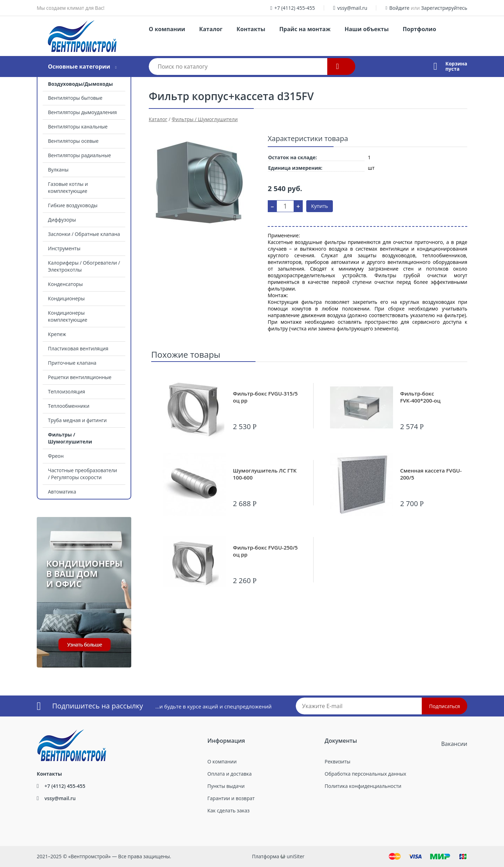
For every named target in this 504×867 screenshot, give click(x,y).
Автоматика (62, 492)
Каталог (211, 29)
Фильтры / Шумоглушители (70, 438)
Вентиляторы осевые (73, 141)
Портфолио (419, 29)
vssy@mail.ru (352, 8)
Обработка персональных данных (366, 774)
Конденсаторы (65, 284)
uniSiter (296, 856)
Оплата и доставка (230, 774)
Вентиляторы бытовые (75, 98)
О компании (167, 29)
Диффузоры (62, 220)
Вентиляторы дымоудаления (82, 112)
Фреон (56, 456)
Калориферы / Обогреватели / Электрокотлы (84, 266)
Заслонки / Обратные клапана (84, 234)
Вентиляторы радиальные (79, 155)
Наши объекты (366, 29)
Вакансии (454, 744)
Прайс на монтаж (305, 29)
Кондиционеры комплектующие (68, 316)
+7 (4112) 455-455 (295, 8)
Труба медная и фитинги (77, 420)
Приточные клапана (72, 363)
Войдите (399, 8)
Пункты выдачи (226, 786)
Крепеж (57, 334)
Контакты (251, 29)
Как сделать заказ (229, 810)
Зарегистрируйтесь (444, 8)
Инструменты (64, 248)
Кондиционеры (66, 298)
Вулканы (58, 170)
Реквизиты (338, 761)
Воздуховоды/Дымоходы (80, 84)
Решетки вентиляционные (80, 377)
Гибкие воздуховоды (73, 205)
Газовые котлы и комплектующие (68, 187)
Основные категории (79, 67)
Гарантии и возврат (231, 798)
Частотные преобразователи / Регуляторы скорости (82, 474)
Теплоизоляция (66, 391)
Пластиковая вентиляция (78, 348)
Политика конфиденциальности (363, 786)
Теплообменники (69, 406)
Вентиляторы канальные (78, 127)
